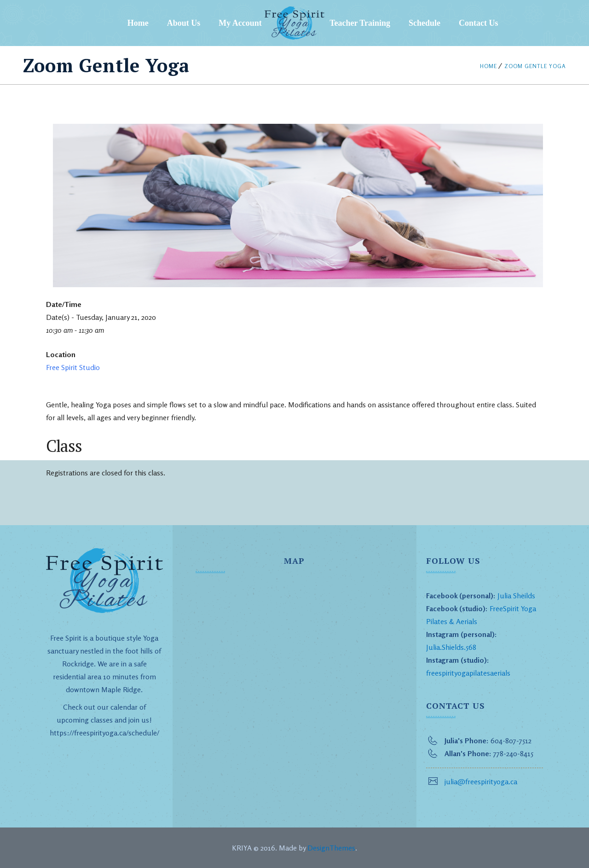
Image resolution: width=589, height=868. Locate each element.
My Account (240, 23)
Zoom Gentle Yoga (535, 66)
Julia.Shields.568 (451, 647)
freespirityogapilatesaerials (468, 673)
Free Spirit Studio (73, 367)
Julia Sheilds (516, 596)
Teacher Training (360, 23)
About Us (184, 23)
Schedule (424, 23)
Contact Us (479, 23)
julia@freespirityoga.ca (481, 781)
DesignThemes (331, 848)
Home (138, 23)
